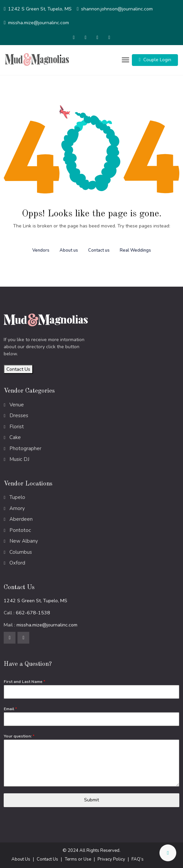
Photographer (25, 448)
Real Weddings (135, 250)
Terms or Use (78, 859)
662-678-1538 (33, 613)
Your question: (19, 736)
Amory (17, 508)
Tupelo (17, 497)
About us (69, 250)
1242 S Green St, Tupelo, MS (40, 9)
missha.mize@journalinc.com (39, 23)
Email (10, 709)
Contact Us (18, 369)
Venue (17, 405)
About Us (21, 859)
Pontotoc (20, 530)
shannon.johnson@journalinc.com (117, 9)
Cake (15, 437)
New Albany (24, 541)
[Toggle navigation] (125, 60)
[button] (155, 60)
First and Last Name (24, 682)
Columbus (21, 552)
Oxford (17, 563)
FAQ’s (138, 859)
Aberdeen (21, 519)
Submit (91, 800)
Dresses (19, 415)
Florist (17, 427)
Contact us (99, 250)
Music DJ (19, 459)
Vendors (41, 250)
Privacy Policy (111, 859)
